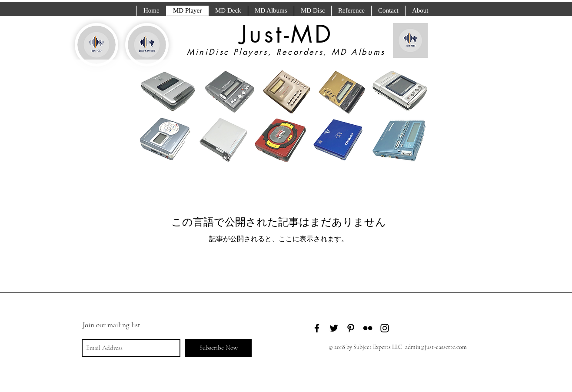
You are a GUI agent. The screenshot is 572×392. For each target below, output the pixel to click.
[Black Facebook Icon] (317, 328)
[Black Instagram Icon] (385, 328)
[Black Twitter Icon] (334, 328)
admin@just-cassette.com (436, 347)
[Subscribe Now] (218, 348)
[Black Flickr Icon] (368, 328)
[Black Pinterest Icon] (351, 328)
